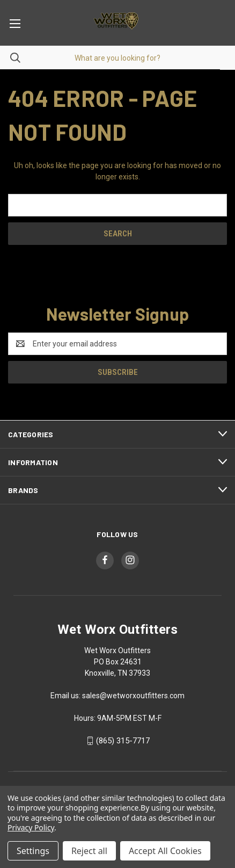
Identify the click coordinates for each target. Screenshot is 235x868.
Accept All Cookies (165, 851)
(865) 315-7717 (123, 741)
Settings (33, 851)
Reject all (89, 851)
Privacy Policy (31, 827)
